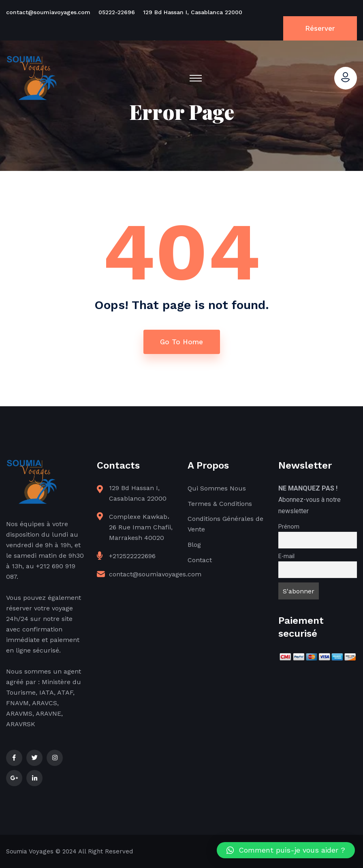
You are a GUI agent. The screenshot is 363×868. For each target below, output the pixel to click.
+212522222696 (132, 556)
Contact (200, 560)
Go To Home (181, 342)
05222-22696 (117, 12)
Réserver (320, 28)
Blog (194, 545)
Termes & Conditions (220, 504)
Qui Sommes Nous (217, 488)
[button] (286, 850)
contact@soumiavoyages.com (48, 12)
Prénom (289, 527)
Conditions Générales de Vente (225, 524)
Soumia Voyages (30, 851)
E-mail (286, 556)
